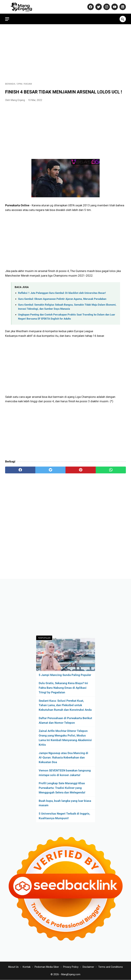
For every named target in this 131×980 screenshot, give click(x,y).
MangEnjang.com (71, 974)
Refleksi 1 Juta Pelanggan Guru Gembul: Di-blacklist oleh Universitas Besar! (62, 293)
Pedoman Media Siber (47, 967)
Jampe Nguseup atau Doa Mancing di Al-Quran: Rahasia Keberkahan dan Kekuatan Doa (63, 758)
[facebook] (20, 470)
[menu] (7, 19)
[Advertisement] (65, 53)
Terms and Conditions (111, 967)
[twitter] (50, 470)
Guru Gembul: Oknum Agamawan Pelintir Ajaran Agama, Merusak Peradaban (62, 299)
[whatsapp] (111, 470)
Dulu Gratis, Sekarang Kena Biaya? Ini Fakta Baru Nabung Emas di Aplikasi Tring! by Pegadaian (63, 688)
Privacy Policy (71, 967)
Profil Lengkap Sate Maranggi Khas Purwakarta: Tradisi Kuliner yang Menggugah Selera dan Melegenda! (62, 788)
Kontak (27, 967)
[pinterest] (81, 470)
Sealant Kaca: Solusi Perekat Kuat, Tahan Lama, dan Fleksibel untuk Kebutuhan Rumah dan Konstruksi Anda (65, 705)
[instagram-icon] (106, 7)
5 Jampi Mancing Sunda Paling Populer (65, 675)
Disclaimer (88, 967)
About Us (13, 967)
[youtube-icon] (114, 7)
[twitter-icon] (98, 7)
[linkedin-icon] (122, 7)
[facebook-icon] (90, 7)
